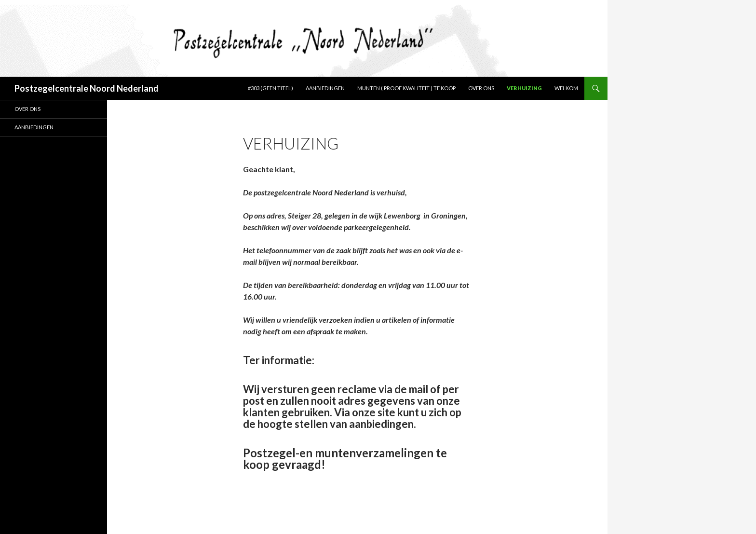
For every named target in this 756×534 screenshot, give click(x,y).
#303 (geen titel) (270, 88)
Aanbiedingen (325, 88)
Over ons (481, 88)
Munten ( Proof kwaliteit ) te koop (406, 88)
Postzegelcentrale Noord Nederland (87, 88)
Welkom (566, 88)
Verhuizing (524, 88)
